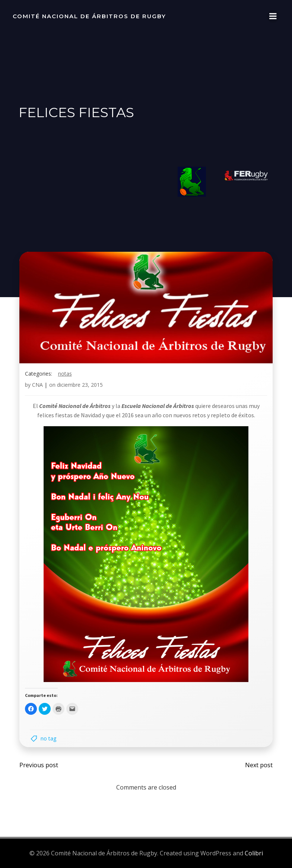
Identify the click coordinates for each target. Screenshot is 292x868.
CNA (37, 386)
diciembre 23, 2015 (80, 386)
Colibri (254, 853)
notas (65, 374)
